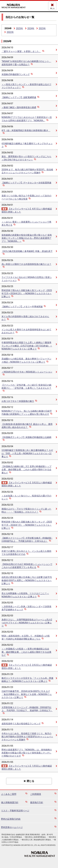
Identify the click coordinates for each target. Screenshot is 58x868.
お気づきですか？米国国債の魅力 (20, 401)
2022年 (10, 32)
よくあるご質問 (9, 794)
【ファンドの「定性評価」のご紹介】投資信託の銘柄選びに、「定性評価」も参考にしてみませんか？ (26, 388)
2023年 (42, 28)
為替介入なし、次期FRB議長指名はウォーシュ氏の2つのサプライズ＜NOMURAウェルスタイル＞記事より (27, 623)
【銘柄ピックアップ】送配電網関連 (21, 97)
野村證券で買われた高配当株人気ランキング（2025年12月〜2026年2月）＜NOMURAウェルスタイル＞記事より (27, 293)
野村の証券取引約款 (11, 819)
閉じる (52, 8)
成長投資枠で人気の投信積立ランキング (23, 724)
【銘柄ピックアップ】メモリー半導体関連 (24, 307)
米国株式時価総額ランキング (17, 74)
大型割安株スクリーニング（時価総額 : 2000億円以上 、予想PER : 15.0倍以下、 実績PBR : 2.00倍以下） (27, 710)
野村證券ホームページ (12, 827)
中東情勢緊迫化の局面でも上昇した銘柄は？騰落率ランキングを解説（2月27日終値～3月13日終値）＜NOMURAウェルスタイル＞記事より (27, 346)
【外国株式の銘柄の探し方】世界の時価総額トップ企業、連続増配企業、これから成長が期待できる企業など (26, 469)
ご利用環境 (36, 794)
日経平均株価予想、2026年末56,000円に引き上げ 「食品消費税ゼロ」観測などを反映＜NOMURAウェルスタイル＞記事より (27, 694)
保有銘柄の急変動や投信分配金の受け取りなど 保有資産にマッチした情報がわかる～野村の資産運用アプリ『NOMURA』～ (27, 238)
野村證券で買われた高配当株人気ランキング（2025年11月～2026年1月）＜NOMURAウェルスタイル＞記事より (27, 525)
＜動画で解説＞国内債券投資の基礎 (21, 107)
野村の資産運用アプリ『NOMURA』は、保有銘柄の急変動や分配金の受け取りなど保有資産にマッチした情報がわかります (27, 753)
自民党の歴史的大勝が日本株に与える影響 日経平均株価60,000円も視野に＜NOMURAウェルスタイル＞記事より (27, 580)
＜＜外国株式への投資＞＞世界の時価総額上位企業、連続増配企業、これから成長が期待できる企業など (26, 652)
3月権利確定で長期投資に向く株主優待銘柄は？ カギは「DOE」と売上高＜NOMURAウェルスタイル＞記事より (27, 453)
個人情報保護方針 (10, 802)
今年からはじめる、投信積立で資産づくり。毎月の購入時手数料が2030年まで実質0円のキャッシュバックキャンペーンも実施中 (27, 737)
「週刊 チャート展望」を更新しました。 (23, 51)
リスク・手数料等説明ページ (15, 811)
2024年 (31, 28)
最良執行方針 (37, 802)
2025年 (19, 28)
